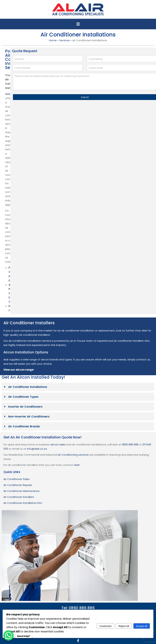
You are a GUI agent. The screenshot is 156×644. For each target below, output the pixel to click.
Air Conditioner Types (23, 397)
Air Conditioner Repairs (18, 485)
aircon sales (58, 444)
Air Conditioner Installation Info (23, 503)
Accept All (142, 626)
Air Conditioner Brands (24, 426)
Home (53, 40)
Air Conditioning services (73, 455)
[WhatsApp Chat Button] (9, 635)
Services (64, 40)
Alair (8, 94)
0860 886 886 (130, 444)
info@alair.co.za (37, 449)
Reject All (124, 626)
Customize (106, 626)
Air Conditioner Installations (28, 387)
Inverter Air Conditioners (25, 407)
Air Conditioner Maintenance (21, 491)
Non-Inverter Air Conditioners (29, 417)
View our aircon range (18, 370)
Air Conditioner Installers (19, 497)
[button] (78, 24)
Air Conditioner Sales (17, 479)
